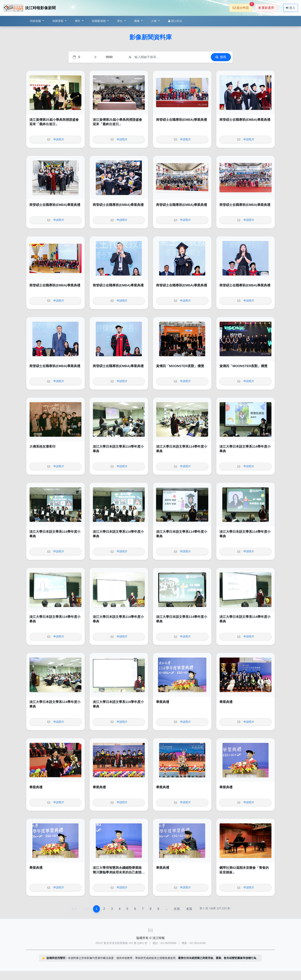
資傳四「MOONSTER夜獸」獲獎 (180, 366)
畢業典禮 (163, 702)
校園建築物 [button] (99, 21)
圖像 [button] (137, 21)
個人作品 (175, 21)
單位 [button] (120, 21)
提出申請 (242, 7)
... (166, 909)
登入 (291, 8)
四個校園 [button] (36, 21)
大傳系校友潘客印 (42, 447)
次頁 (177, 909)
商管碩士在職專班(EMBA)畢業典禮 (182, 120)
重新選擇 (266, 8)
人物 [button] (154, 21)
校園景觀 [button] (58, 21)
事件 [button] (78, 21)
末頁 (189, 909)
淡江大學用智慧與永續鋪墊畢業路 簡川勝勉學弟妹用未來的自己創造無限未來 (119, 872)
